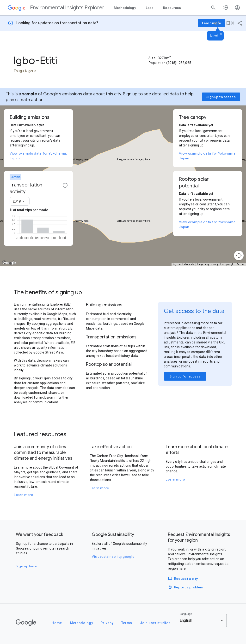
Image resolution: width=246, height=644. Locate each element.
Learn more (24, 495)
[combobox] (20, 201)
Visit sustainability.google (113, 557)
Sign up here (26, 566)
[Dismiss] (221, 34)
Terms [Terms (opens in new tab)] (241, 264)
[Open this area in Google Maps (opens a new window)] (9, 263)
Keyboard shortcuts (183, 264)
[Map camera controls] (239, 255)
